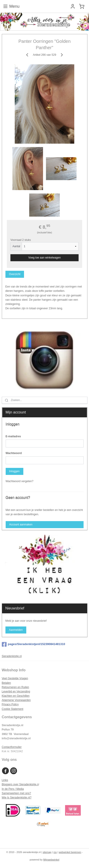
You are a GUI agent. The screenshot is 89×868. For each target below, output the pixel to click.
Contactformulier (12, 747)
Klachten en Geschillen (16, 696)
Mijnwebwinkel (51, 860)
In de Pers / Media (13, 789)
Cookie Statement (13, 709)
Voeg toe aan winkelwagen (44, 258)
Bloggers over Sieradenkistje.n (20, 784)
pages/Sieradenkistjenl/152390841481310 (34, 644)
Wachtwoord (14, 453)
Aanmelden (16, 630)
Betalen (6, 683)
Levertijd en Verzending (16, 691)
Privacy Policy (10, 704)
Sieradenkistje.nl (12, 656)
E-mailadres (13, 436)
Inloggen (14, 471)
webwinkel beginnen (70, 852)
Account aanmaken (21, 525)
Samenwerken (11, 793)
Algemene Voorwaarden (16, 700)
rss (55, 852)
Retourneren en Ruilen (16, 687)
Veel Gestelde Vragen (15, 678)
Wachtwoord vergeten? (20, 481)
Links (5, 780)
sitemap (47, 852)
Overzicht (15, 274)
